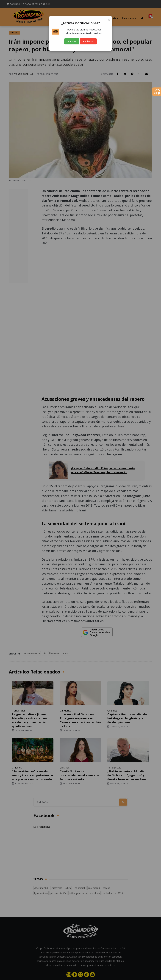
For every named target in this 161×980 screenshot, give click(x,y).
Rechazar (88, 41)
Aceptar (72, 41)
